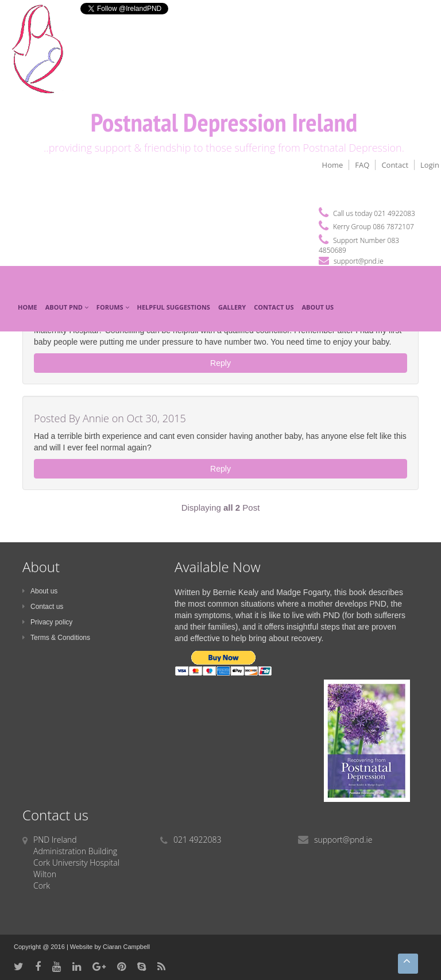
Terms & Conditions (56, 638)
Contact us (43, 607)
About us (40, 591)
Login (430, 165)
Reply (220, 363)
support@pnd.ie (359, 261)
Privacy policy (47, 622)
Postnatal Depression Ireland (224, 122)
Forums (113, 307)
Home (333, 165)
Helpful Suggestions (174, 307)
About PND (67, 307)
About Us (318, 307)
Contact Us (274, 307)
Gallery (232, 307)
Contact (395, 165)
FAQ (362, 165)
